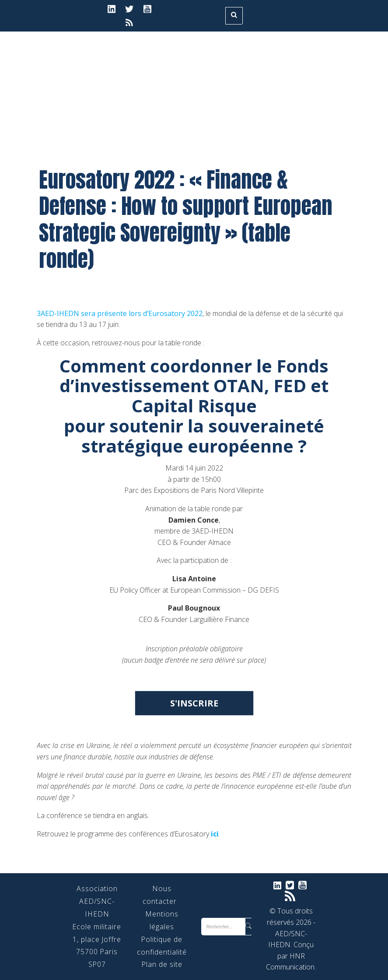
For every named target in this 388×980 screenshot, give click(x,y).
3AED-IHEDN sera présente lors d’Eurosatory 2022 (120, 313)
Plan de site (162, 964)
